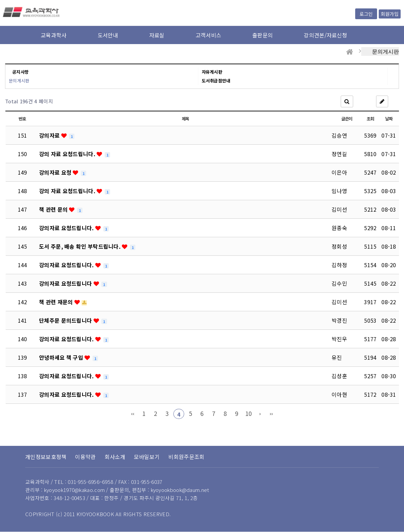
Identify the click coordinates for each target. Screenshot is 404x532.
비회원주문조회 (186, 457)
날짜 (389, 119)
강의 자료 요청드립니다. (68, 154)
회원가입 (390, 14)
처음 (132, 414)
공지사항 (20, 72)
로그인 (366, 14)
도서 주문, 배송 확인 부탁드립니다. (80, 246)
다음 (260, 414)
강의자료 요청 (56, 172)
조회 (370, 119)
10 (249, 413)
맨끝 (272, 414)
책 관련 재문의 (57, 302)
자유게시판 (212, 72)
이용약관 (85, 457)
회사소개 (115, 457)
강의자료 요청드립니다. (67, 228)
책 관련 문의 (54, 209)
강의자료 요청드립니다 (66, 283)
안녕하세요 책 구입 (62, 357)
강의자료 (50, 135)
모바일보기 (147, 457)
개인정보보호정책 (46, 457)
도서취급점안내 (216, 81)
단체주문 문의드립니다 (66, 320)
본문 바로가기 (0, 0)
